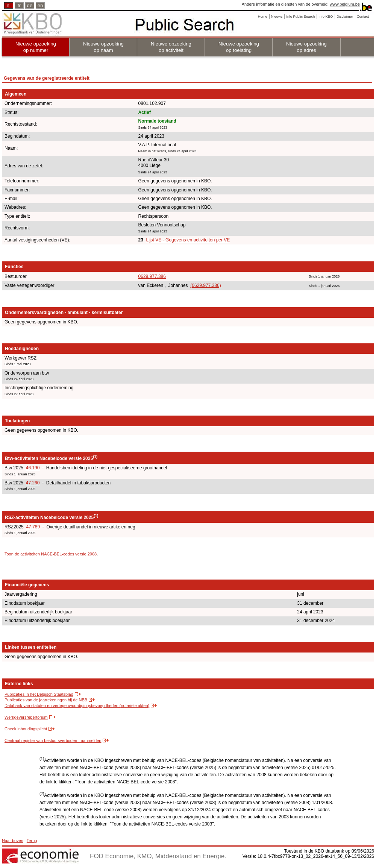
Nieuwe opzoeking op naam (103, 47)
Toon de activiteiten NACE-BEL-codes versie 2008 (51, 554)
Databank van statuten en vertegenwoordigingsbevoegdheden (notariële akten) (77, 706)
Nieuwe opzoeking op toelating (239, 47)
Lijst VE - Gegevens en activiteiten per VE (188, 240)
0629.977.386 (152, 276)
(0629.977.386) (205, 285)
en (40, 5)
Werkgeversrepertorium (26, 717)
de (30, 5)
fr (19, 5)
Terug (32, 841)
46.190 (33, 468)
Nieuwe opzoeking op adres (306, 47)
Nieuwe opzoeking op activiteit (171, 47)
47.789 (33, 527)
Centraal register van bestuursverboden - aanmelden (53, 741)
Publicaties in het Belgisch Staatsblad (39, 694)
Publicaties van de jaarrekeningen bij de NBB (46, 700)
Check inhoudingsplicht (26, 729)
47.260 (33, 483)
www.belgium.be (345, 4)
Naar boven (13, 841)
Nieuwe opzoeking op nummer (36, 47)
